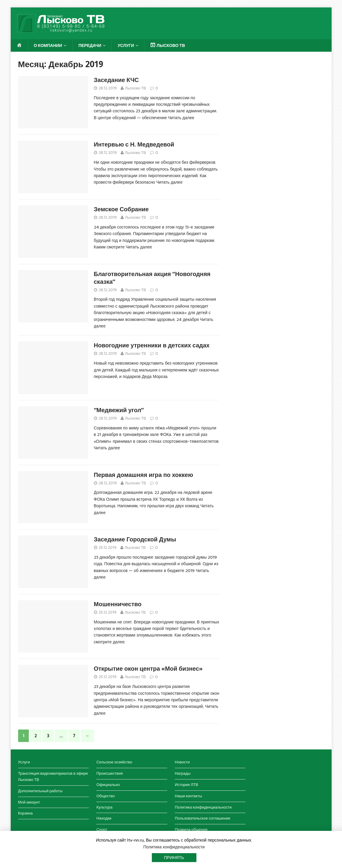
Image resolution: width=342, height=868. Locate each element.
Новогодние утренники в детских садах (152, 345)
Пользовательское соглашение (202, 818)
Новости (182, 762)
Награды (183, 773)
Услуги (126, 45)
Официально (108, 785)
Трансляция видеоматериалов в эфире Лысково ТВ (53, 776)
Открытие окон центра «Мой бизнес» (148, 669)
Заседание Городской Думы (135, 539)
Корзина (26, 813)
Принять (174, 858)
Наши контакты (188, 796)
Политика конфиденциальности (203, 807)
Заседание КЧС (116, 80)
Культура (104, 807)
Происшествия (109, 773)
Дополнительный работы (40, 791)
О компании (48, 45)
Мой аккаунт (29, 802)
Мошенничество (118, 604)
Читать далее (181, 118)
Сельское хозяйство (114, 762)
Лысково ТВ (136, 88)
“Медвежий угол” (119, 410)
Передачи (90, 45)
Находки (104, 818)
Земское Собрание (121, 209)
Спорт (102, 830)
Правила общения (191, 830)
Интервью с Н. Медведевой (134, 144)
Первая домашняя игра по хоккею (144, 475)
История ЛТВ (186, 785)
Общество (105, 796)
